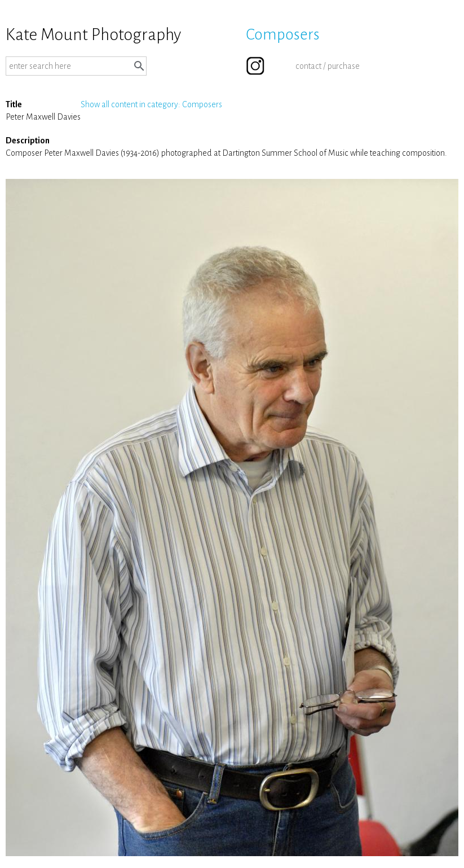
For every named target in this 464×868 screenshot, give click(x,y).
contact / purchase (328, 66)
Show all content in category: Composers (151, 104)
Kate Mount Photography (93, 34)
